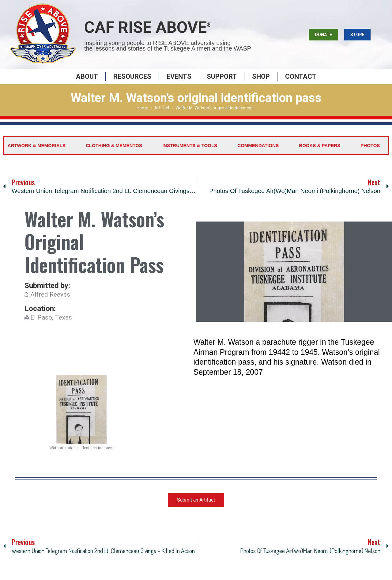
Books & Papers (320, 153)
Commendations (258, 153)
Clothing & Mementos (114, 153)
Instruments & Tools (190, 153)
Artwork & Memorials (37, 153)
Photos (370, 153)
